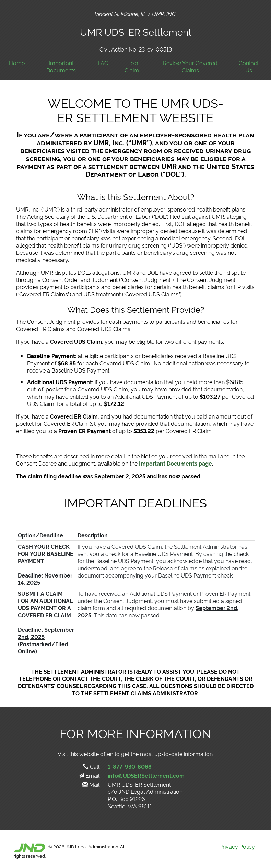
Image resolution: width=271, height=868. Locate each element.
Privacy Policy (237, 846)
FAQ (103, 63)
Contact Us (249, 67)
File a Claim (132, 67)
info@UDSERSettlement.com (146, 775)
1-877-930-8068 (130, 766)
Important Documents (61, 67)
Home (17, 63)
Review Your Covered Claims (190, 67)
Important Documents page (175, 463)
